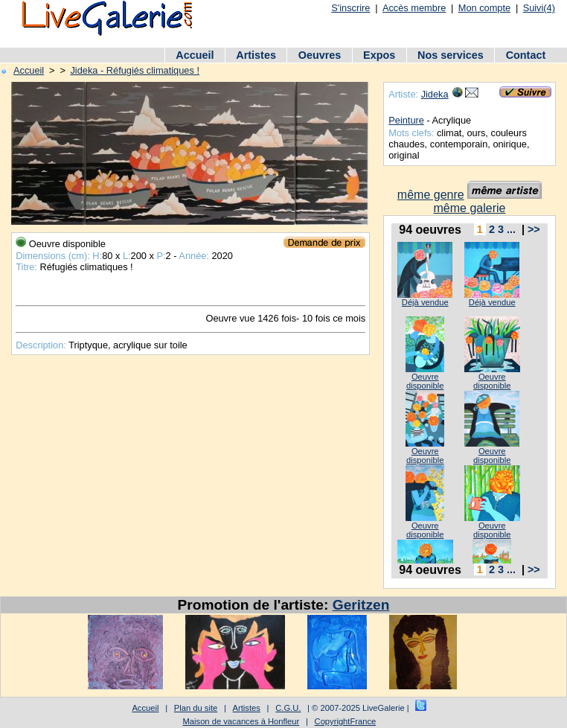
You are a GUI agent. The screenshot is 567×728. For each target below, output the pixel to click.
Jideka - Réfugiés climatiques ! (135, 70)
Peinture (406, 120)
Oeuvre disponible (425, 381)
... (511, 229)
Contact (526, 55)
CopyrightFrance (346, 721)
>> (534, 229)
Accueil (195, 55)
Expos (379, 55)
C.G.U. (288, 708)
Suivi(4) (539, 8)
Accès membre (414, 8)
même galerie (470, 208)
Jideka (435, 94)
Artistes (256, 55)
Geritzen (361, 605)
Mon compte (484, 8)
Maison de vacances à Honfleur (241, 721)
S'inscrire (350, 8)
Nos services (451, 55)
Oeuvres (320, 55)
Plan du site (196, 708)
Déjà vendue (425, 302)
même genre (431, 195)
